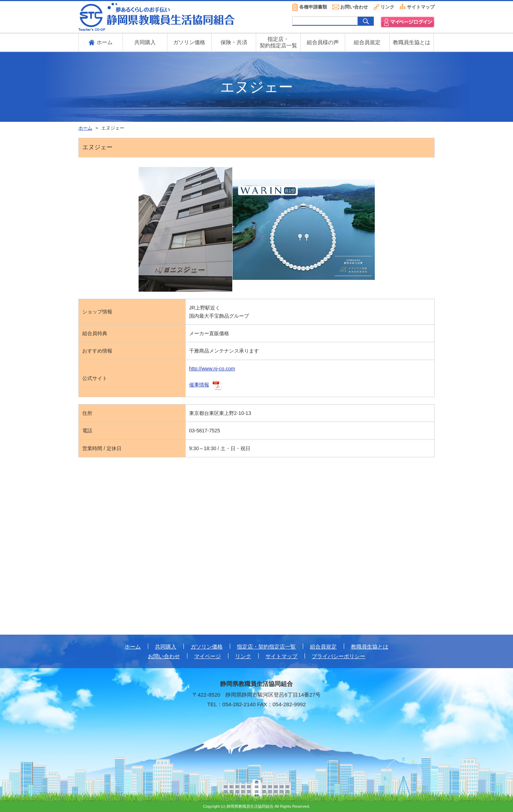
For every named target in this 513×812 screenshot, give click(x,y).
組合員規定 (367, 42)
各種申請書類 (313, 7)
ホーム (133, 647)
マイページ (208, 656)
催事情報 (199, 385)
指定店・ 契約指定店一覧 (278, 42)
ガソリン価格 (189, 42)
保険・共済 (234, 42)
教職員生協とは (412, 42)
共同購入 (145, 42)
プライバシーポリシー (338, 656)
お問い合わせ (354, 7)
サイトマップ (421, 7)
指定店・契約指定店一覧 (266, 647)
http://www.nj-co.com (212, 369)
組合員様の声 (323, 42)
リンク (387, 7)
